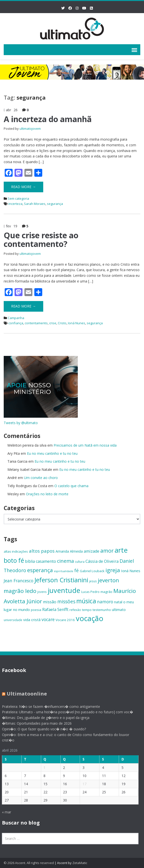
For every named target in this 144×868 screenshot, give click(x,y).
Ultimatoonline (24, 694)
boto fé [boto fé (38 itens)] (14, 560)
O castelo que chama (71, 486)
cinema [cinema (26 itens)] (65, 561)
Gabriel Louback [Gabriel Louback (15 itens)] (92, 571)
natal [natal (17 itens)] (118, 602)
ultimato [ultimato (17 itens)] (119, 609)
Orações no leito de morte (47, 494)
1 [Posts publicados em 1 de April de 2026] (42, 768)
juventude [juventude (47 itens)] (64, 590)
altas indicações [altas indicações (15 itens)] (16, 551)
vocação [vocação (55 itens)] (90, 618)
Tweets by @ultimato (21, 423)
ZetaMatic (80, 863)
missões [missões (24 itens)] (66, 602)
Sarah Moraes (35, 204)
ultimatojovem (30, 129)
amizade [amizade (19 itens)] (92, 551)
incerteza (15, 204)
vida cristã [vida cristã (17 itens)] (32, 620)
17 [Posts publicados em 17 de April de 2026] (82, 784)
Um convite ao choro (41, 478)
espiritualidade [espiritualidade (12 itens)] (64, 571)
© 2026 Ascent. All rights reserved (29, 863)
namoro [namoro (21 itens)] (105, 602)
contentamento (36, 323)
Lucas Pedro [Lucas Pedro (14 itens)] (90, 592)
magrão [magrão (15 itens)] (106, 592)
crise (53, 323)
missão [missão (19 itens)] (50, 602)
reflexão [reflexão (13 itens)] (75, 610)
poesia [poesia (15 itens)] (36, 610)
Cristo (62, 323)
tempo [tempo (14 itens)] (87, 610)
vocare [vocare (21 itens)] (48, 619)
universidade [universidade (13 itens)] (13, 620)
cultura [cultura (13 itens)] (80, 562)
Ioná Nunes (77, 323)
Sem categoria (18, 198)
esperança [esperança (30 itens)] (40, 570)
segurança (55, 204)
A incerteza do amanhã (48, 119)
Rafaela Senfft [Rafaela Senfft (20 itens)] (55, 609)
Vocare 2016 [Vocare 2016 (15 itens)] (65, 620)
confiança (16, 323)
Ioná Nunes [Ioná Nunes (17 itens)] (131, 571)
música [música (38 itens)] (86, 601)
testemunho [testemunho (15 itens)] (102, 610)
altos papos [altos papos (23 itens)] (42, 551)
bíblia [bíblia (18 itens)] (30, 561)
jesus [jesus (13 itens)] (93, 581)
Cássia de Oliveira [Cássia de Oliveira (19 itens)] (102, 561)
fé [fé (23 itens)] (77, 570)
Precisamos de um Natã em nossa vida (85, 445)
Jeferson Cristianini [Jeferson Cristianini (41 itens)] (61, 580)
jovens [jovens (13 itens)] (42, 592)
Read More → (23, 187)
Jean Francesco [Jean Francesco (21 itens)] (19, 581)
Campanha (16, 318)
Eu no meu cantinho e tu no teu (52, 453)
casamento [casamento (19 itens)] (46, 561)
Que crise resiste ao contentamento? (41, 239)
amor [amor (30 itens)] (107, 551)
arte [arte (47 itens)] (121, 550)
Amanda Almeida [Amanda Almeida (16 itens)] (69, 551)
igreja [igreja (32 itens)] (113, 570)
